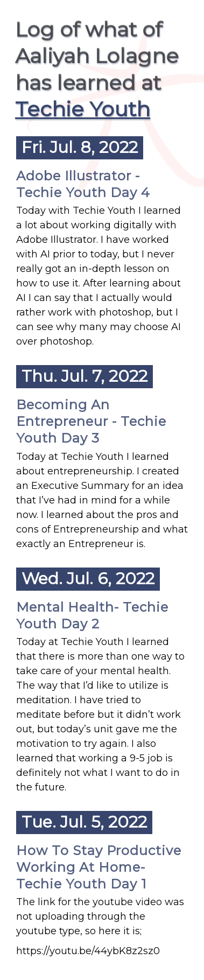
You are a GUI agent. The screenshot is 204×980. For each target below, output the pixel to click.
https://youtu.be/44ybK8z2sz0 (88, 951)
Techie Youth (83, 109)
